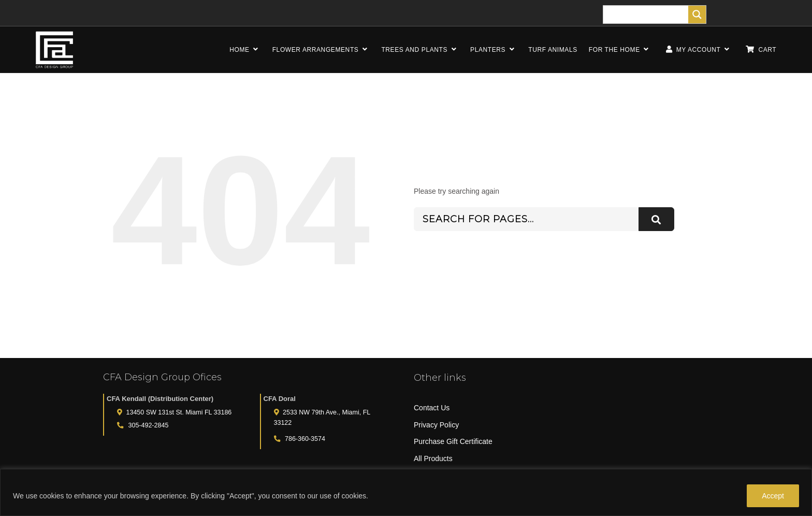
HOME (245, 49)
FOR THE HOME (620, 49)
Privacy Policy (436, 425)
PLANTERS (494, 49)
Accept (773, 496)
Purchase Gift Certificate (453, 441)
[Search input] (648, 15)
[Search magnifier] (697, 15)
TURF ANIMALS (553, 50)
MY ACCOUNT (698, 49)
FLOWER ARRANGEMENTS (321, 49)
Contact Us (432, 408)
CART (761, 49)
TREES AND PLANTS (420, 49)
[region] (406, 492)
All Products (433, 458)
